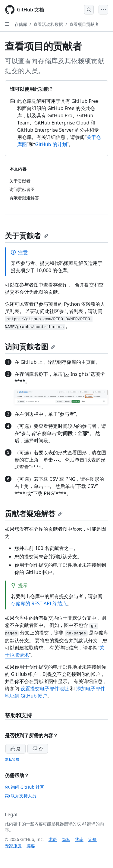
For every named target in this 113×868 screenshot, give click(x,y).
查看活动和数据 (48, 24)
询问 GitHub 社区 (24, 787)
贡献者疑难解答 (34, 513)
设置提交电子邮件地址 (45, 689)
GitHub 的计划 (51, 144)
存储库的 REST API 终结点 (39, 603)
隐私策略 (12, 759)
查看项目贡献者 (84, 24)
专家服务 (13, 846)
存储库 (21, 24)
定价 (93, 839)
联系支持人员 (20, 796)
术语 (53, 839)
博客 (31, 846)
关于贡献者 (27, 236)
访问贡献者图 (30, 347)
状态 (79, 839)
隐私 (66, 839)
